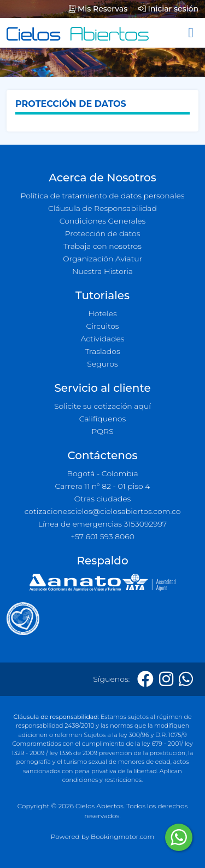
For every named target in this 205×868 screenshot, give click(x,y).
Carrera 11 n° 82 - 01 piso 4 (102, 486)
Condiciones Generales (103, 221)
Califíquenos (102, 419)
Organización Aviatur (102, 259)
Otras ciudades (103, 499)
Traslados (102, 351)
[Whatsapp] (186, 679)
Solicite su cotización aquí (102, 406)
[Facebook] (145, 679)
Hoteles (102, 313)
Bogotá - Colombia (102, 473)
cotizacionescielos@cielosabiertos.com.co (103, 511)
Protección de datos (103, 233)
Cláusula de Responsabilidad (102, 208)
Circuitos (102, 326)
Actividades (102, 339)
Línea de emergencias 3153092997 (102, 524)
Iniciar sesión (168, 9)
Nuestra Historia (102, 271)
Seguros (102, 364)
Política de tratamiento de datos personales (102, 196)
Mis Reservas (98, 9)
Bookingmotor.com (122, 836)
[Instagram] (166, 679)
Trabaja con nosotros (102, 246)
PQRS (102, 431)
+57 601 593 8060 (102, 536)
